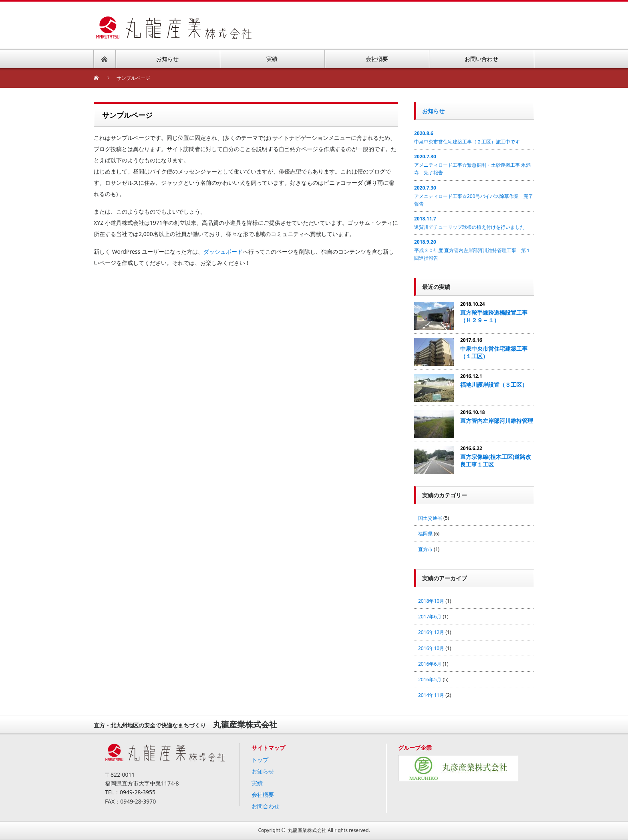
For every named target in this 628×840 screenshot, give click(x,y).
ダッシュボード (223, 251)
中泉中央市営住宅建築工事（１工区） (494, 352)
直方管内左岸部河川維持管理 (497, 421)
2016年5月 (430, 679)
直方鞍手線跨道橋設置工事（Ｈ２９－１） (494, 316)
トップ (260, 760)
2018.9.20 (425, 242)
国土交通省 (430, 518)
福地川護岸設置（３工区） (494, 385)
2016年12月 (431, 632)
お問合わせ (266, 806)
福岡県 (425, 534)
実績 (257, 783)
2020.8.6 (424, 133)
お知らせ (433, 111)
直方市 (425, 549)
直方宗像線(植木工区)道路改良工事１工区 (496, 460)
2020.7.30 (425, 156)
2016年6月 (430, 664)
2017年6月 (430, 617)
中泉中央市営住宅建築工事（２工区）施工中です (467, 142)
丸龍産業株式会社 (307, 830)
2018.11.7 (425, 219)
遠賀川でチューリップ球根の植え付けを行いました (469, 227)
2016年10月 (431, 648)
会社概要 (263, 795)
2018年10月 (431, 601)
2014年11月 (431, 695)
